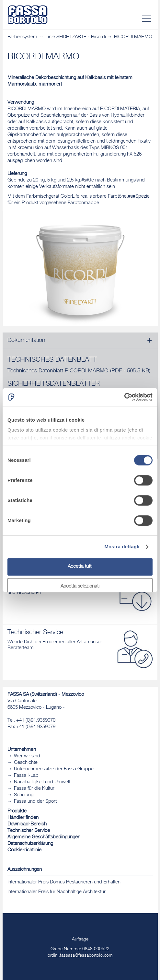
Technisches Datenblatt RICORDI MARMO (79, 371)
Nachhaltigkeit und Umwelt (42, 782)
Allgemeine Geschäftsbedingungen (44, 837)
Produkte (17, 811)
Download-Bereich (27, 824)
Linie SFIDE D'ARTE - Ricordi (76, 37)
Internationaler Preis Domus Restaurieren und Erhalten (64, 882)
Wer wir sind (27, 756)
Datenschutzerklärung (30, 844)
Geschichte (26, 763)
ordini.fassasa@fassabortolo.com (80, 956)
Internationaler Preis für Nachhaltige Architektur (57, 892)
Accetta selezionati (80, 586)
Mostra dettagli (122, 547)
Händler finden (23, 818)
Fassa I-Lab (26, 776)
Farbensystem (22, 37)
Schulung (24, 795)
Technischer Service (29, 831)
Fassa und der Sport (35, 802)
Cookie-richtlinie (24, 850)
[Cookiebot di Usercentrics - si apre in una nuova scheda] (124, 397)
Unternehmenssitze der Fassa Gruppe (54, 769)
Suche (133, 19)
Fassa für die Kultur (34, 789)
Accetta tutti (80, 567)
